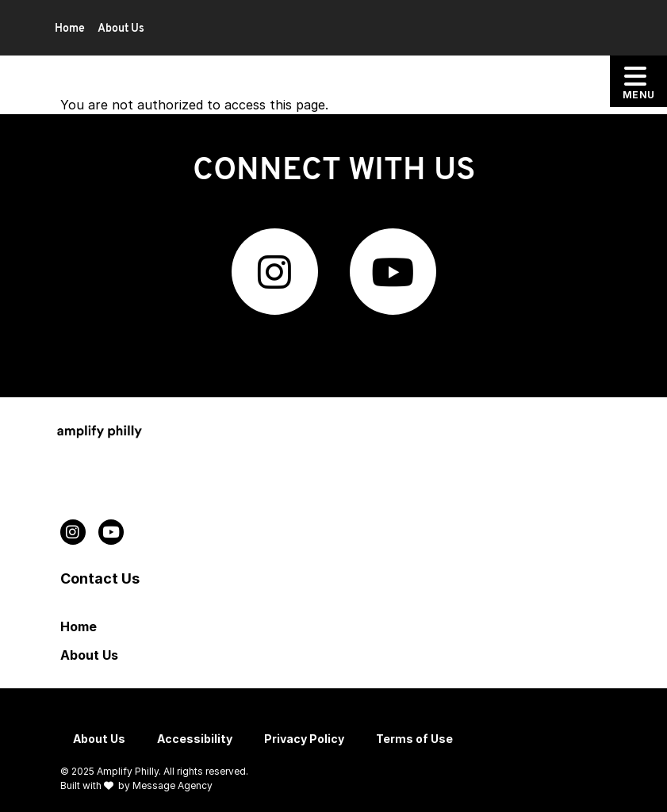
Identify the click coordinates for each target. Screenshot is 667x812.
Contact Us (100, 578)
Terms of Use (414, 739)
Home (70, 29)
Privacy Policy (304, 739)
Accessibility (195, 739)
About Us (121, 29)
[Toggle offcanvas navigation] (638, 81)
